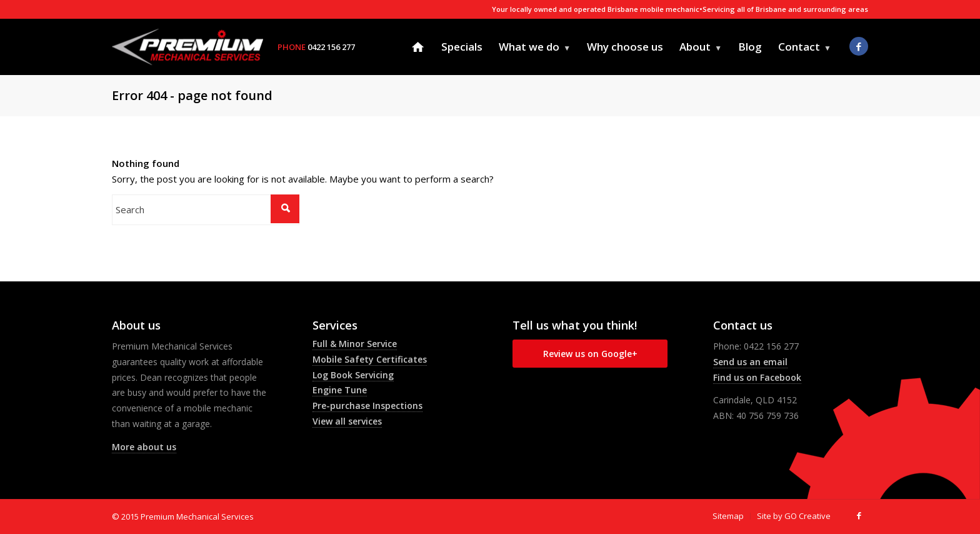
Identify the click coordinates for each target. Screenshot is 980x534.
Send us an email (750, 362)
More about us (144, 447)
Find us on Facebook (757, 377)
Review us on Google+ (590, 354)
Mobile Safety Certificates (370, 359)
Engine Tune (340, 390)
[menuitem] (417, 47)
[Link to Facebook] (859, 46)
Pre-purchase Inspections (367, 406)
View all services (347, 421)
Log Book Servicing (353, 375)
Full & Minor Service (355, 344)
